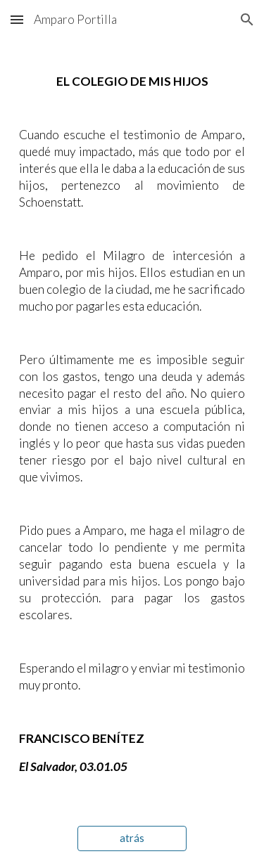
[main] (132, 424)
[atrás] (132, 838)
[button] (17, 19)
